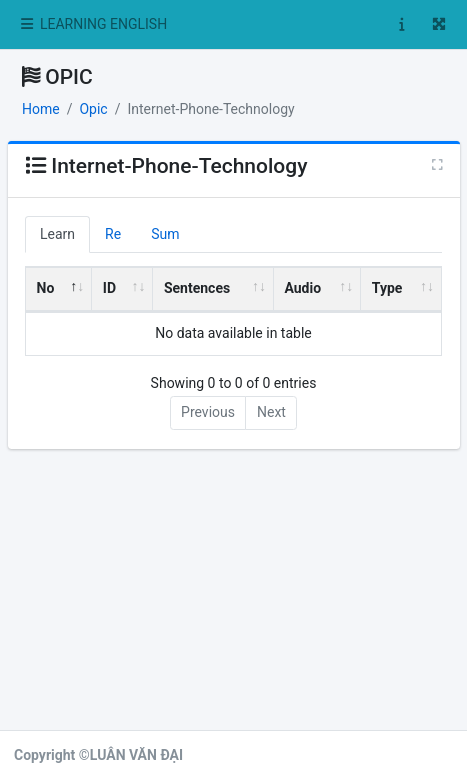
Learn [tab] (57, 234)
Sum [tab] (165, 234)
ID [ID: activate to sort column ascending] (109, 288)
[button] (439, 24)
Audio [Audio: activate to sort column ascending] (302, 288)
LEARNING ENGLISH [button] (94, 24)
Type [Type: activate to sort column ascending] (387, 288)
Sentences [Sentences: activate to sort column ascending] (197, 288)
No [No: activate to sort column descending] (46, 288)
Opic (93, 109)
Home (41, 109)
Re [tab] (113, 234)
